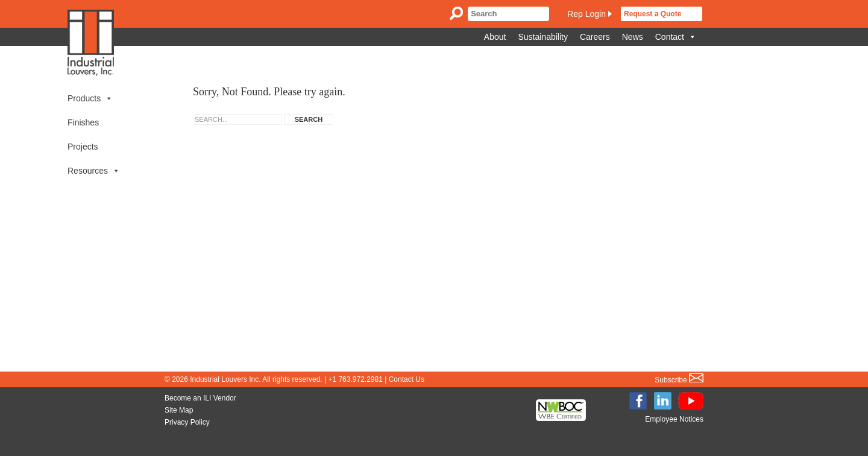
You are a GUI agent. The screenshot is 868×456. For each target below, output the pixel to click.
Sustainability (543, 37)
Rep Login (587, 14)
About (495, 37)
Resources (94, 171)
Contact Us (407, 379)
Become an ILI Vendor (200, 398)
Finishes (83, 122)
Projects (83, 147)
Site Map (179, 410)
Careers (595, 37)
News (633, 37)
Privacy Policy (187, 422)
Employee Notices (674, 419)
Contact (676, 37)
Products (90, 98)
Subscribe (679, 380)
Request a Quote (653, 14)
